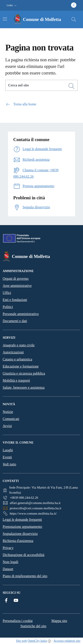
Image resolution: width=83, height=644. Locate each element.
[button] (12, 5)
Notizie (8, 412)
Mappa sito (59, 621)
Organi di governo (16, 279)
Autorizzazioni (13, 352)
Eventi (7, 457)
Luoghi (8, 450)
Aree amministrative (17, 286)
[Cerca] (71, 86)
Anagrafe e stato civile (19, 345)
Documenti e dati (15, 321)
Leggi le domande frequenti (22, 520)
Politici (8, 307)
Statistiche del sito (33, 626)
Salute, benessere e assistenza (24, 387)
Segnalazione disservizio (20, 534)
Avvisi (7, 426)
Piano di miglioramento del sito (25, 576)
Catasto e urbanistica (17, 359)
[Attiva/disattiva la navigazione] (5, 19)
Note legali (11, 562)
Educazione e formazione (21, 366)
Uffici (7, 293)
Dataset (8, 569)
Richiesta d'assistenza (18, 541)
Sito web (21, 641)
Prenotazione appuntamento (22, 527)
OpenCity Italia (37, 641)
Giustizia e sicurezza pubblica (24, 373)
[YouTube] (16, 600)
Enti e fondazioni (15, 300)
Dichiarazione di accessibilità (23, 555)
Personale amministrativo (21, 314)
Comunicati (11, 419)
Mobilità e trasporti (16, 380)
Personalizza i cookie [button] (18, 621)
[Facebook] (6, 600)
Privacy (8, 548)
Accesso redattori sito (67, 641)
